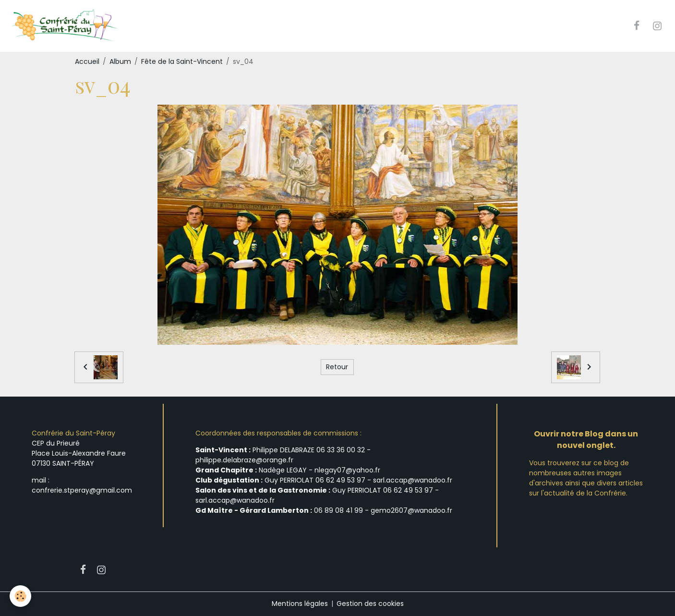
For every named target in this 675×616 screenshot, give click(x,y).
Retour (337, 367)
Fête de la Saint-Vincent (182, 61)
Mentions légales (300, 604)
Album (120, 61)
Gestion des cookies (370, 604)
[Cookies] (20, 596)
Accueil (87, 61)
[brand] (66, 26)
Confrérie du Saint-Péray (73, 433)
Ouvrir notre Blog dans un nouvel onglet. (586, 440)
